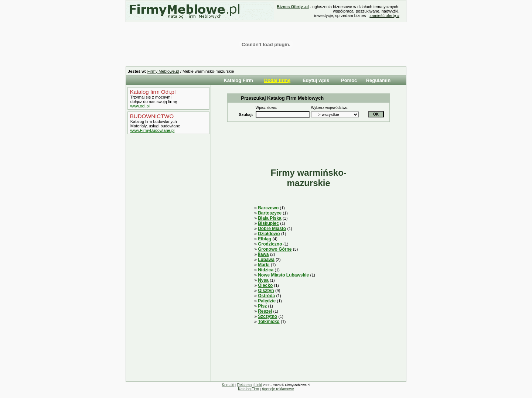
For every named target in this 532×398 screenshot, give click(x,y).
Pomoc (349, 80)
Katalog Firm (238, 80)
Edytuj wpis (316, 80)
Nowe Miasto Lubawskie (283, 275)
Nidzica (266, 270)
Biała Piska (270, 218)
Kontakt (228, 385)
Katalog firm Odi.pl (152, 92)
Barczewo (268, 208)
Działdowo (269, 234)
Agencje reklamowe (278, 389)
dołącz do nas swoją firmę (153, 102)
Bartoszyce (270, 213)
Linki (258, 385)
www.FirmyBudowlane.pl (152, 130)
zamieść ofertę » (384, 16)
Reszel (265, 311)
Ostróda (266, 296)
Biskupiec (268, 223)
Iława (263, 254)
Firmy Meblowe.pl (163, 71)
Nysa (263, 280)
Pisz (262, 306)
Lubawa (266, 260)
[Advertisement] (167, 260)
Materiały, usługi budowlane (155, 126)
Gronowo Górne (275, 249)
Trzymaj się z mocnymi (150, 97)
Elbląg (265, 239)
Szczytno (267, 316)
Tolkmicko (269, 322)
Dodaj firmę (277, 80)
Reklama (244, 385)
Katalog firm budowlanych (153, 121)
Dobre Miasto (272, 229)
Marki (264, 265)
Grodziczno (270, 244)
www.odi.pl (140, 106)
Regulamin (378, 80)
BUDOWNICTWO (151, 116)
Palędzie (267, 301)
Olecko (265, 285)
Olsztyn (266, 291)
